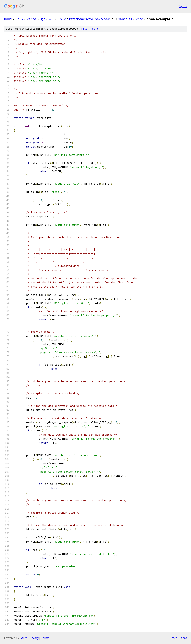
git (43, 19)
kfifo (139, 19)
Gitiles (24, 638)
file (84, 29)
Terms (45, 638)
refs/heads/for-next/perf (90, 19)
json (184, 638)
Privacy (34, 638)
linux (8, 19)
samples (125, 19)
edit (95, 29)
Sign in (183, 6)
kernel (32, 19)
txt (175, 638)
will (51, 19)
